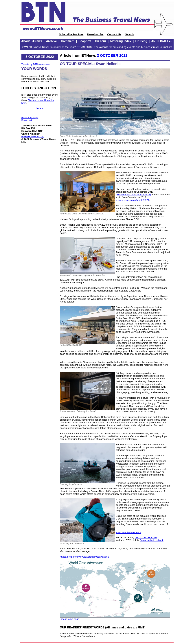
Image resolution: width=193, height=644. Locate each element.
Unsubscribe (95, 34)
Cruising (141, 41)
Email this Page (30, 117)
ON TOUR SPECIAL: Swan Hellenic (90, 64)
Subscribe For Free (71, 34)
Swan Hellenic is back (152, 540)
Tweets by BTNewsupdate (36, 64)
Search (129, 34)
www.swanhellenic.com (128, 532)
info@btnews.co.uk (33, 137)
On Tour (101, 41)
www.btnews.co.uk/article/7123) (134, 195)
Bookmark (27, 120)
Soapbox (85, 41)
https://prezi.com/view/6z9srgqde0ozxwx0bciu (85, 557)
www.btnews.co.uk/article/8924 (133, 200)
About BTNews (32, 41)
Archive (51, 41)
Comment (68, 41)
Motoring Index (121, 41)
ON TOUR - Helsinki (146, 538)
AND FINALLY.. (161, 41)
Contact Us (114, 34)
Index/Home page (70, 619)
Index (40, 108)
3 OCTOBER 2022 (112, 55)
